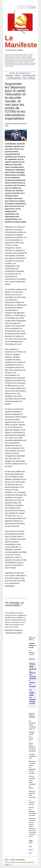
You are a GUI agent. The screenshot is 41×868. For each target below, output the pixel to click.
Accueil (12, 73)
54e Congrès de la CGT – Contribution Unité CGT (32, 725)
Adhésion (32, 78)
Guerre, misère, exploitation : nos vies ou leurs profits (33, 747)
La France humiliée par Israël (32, 756)
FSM (30, 847)
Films (25, 78)
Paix (30, 853)
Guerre (31, 850)
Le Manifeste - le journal (32, 653)
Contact (30, 862)
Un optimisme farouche (32, 802)
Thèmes (17, 76)
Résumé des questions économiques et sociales (33, 812)
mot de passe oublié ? (14, 633)
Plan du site (9, 862)
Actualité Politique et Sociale (32, 645)
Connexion (9, 630)
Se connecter (21, 862)
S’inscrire (18, 630)
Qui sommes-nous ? (23, 73)
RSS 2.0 (8, 865)
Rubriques (9, 76)
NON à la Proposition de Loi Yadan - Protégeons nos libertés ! (32, 782)
